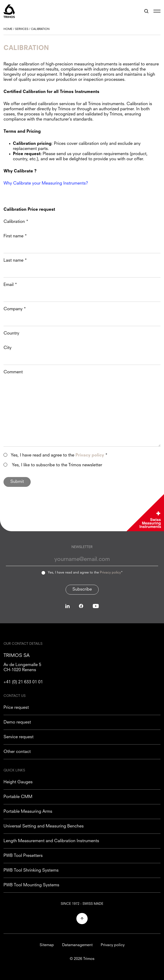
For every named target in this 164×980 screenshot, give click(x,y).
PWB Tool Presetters (23, 856)
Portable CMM (18, 797)
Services (22, 29)
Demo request (17, 722)
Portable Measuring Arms (28, 812)
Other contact (17, 752)
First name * (15, 236)
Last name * (15, 260)
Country (11, 333)
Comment (13, 372)
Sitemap (47, 945)
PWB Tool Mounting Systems (31, 885)
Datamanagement (77, 945)
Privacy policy (110, 573)
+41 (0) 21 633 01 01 (23, 682)
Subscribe (82, 589)
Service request (19, 737)
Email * (10, 285)
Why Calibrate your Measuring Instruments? (46, 183)
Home (8, 29)
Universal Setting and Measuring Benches (44, 826)
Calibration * (16, 222)
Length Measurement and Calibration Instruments (51, 841)
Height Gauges (18, 782)
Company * (15, 309)
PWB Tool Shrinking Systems (31, 870)
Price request (16, 708)
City (7, 348)
